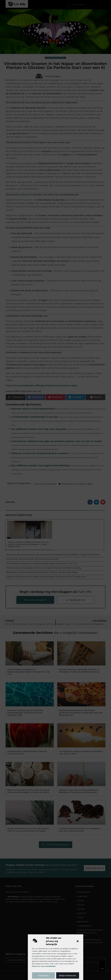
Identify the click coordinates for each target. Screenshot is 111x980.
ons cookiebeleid (48, 966)
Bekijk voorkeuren (68, 976)
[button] (78, 941)
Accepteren (43, 976)
